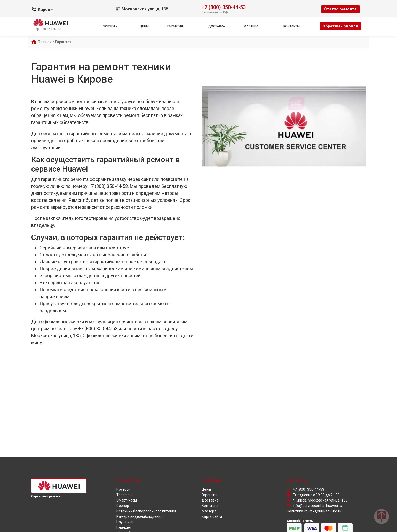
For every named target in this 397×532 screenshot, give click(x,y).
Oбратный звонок (340, 26)
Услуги (109, 26)
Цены (144, 26)
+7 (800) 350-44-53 (224, 7)
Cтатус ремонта (340, 9)
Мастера (251, 26)
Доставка (217, 26)
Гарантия (175, 26)
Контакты (292, 26)
